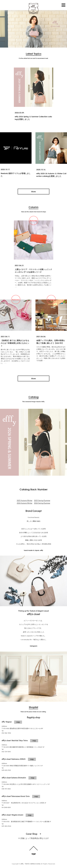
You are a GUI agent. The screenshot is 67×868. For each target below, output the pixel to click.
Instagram (34, 646)
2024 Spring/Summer (42, 503)
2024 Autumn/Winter (25, 503)
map (18, 722)
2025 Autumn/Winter (25, 500)
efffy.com (33, 9)
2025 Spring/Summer (42, 500)
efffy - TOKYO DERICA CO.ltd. (31, 864)
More (33, 191)
